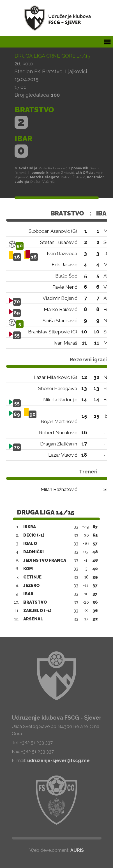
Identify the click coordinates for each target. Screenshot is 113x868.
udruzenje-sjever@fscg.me (58, 761)
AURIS (77, 850)
